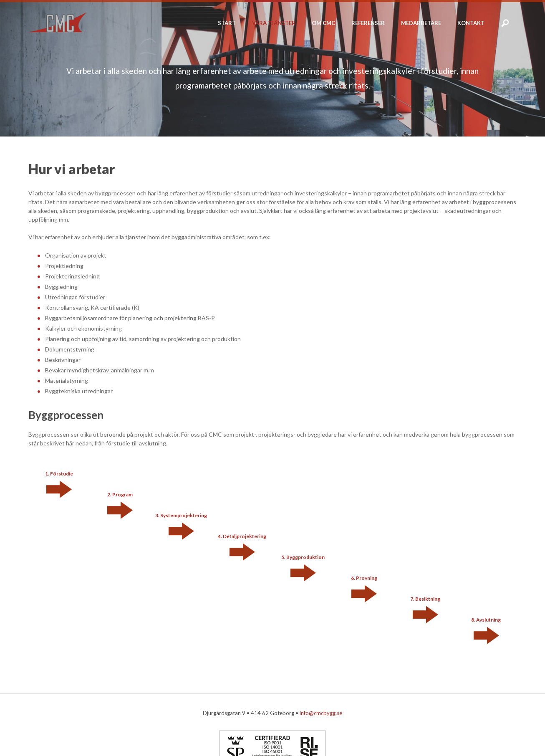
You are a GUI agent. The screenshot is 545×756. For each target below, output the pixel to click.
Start (227, 23)
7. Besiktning (425, 599)
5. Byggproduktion (303, 557)
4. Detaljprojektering (242, 536)
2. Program (120, 494)
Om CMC (323, 23)
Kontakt (471, 23)
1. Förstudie (59, 474)
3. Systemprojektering (181, 515)
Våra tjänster (274, 23)
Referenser (368, 23)
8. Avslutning (486, 620)
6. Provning (364, 578)
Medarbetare (421, 23)
